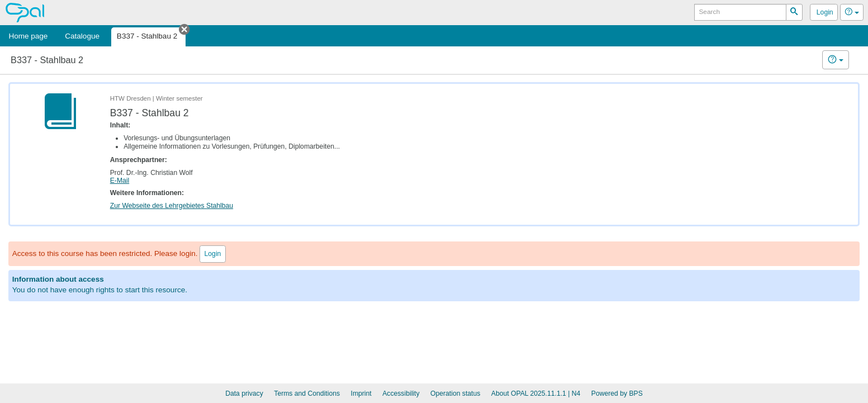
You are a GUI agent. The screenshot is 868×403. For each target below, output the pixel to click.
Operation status (455, 393)
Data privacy (244, 393)
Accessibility (401, 393)
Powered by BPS (617, 393)
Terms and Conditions (307, 393)
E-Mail (120, 181)
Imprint (361, 393)
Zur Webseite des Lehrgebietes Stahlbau (172, 206)
